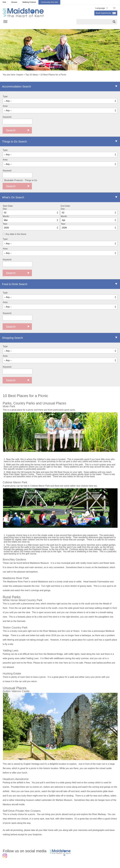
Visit (4, 2)
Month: (6, 216)
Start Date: (8, 206)
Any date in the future (16, 234)
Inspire (20, 75)
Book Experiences (103, 13)
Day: (5, 209)
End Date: (66, 206)
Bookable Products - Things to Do (20, 180)
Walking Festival (29, 2)
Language (100, 8)
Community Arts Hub (49, 2)
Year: (5, 224)
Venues (14, 2)
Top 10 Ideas (32, 75)
